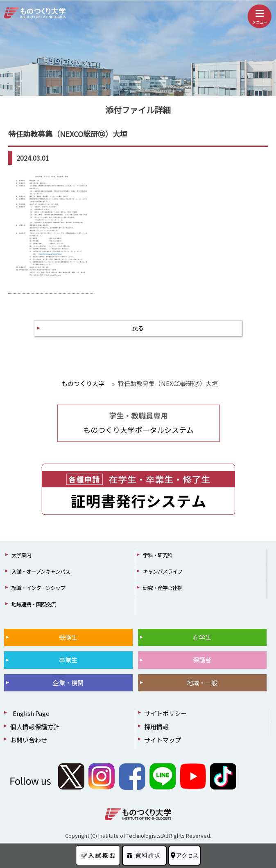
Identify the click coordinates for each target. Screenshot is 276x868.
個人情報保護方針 (35, 727)
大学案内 (21, 555)
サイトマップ (163, 740)
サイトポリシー (166, 713)
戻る (138, 328)
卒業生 (68, 660)
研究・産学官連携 (163, 588)
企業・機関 (68, 683)
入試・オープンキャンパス (41, 571)
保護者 (202, 660)
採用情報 (156, 727)
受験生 (68, 637)
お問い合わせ (29, 740)
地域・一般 (202, 683)
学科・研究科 (158, 555)
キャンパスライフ (163, 571)
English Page (30, 713)
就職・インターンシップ (38, 588)
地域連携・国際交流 (34, 604)
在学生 (202, 637)
